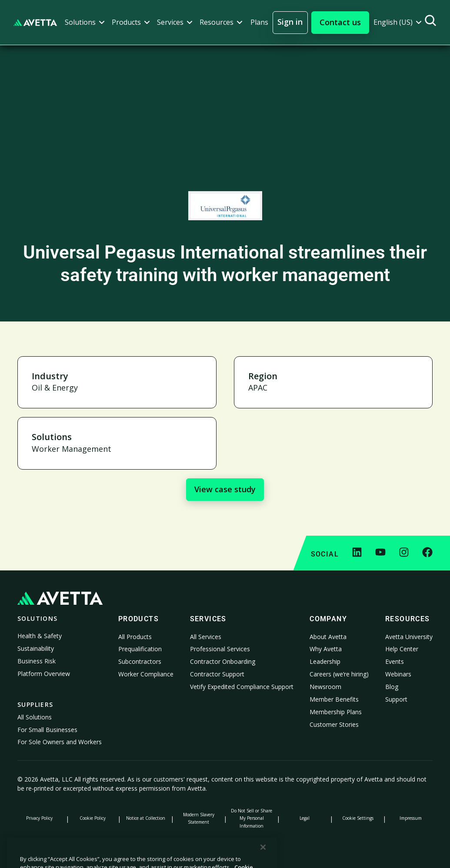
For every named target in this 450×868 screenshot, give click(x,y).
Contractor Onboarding (223, 661)
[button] (85, 22)
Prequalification (140, 649)
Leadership (325, 661)
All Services (206, 637)
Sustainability (36, 648)
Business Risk (37, 661)
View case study (225, 489)
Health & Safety (40, 636)
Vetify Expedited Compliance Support (242, 687)
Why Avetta (326, 649)
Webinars (398, 674)
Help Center (402, 649)
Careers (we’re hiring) (339, 674)
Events (395, 661)
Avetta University (409, 637)
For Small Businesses (47, 730)
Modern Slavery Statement (199, 818)
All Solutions (35, 717)
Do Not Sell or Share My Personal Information (252, 818)
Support (396, 699)
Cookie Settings (358, 818)
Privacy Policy (39, 818)
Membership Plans (336, 712)
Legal (305, 818)
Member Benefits (334, 699)
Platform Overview (44, 674)
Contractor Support (217, 674)
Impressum (411, 818)
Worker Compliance (146, 674)
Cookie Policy (93, 818)
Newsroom (325, 687)
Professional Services (220, 649)
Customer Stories (334, 724)
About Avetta (328, 637)
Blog (392, 687)
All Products (135, 637)
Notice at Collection (146, 818)
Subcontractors (140, 661)
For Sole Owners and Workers (60, 742)
